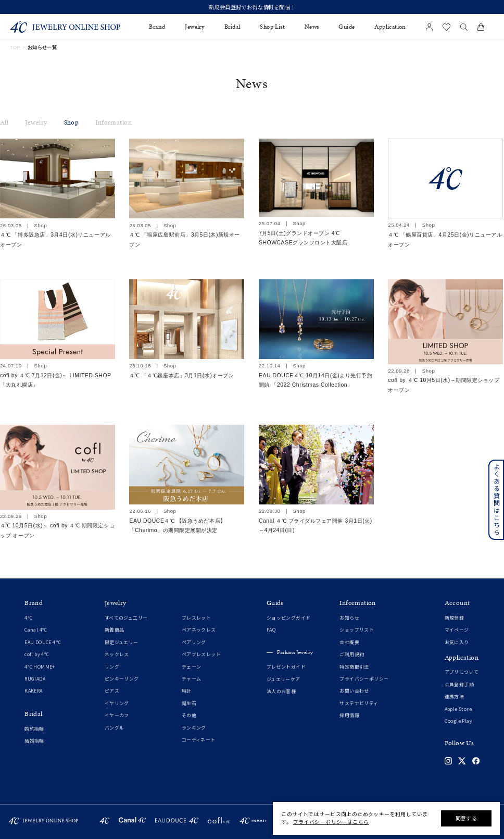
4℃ (28, 618)
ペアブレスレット (201, 655)
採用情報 (349, 715)
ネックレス (117, 655)
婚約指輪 (34, 729)
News (312, 27)
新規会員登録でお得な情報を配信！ (252, 7)
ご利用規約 (352, 655)
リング (112, 667)
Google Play (458, 721)
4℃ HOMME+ (40, 667)
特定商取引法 (354, 667)
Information (113, 122)
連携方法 (455, 697)
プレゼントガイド (286, 667)
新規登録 (455, 618)
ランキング (194, 728)
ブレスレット (196, 618)
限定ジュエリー (122, 643)
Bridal (232, 27)
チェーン (192, 667)
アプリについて (462, 672)
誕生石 (189, 704)
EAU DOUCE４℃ (43, 643)
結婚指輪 (34, 741)
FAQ (271, 630)
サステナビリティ (359, 704)
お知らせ (349, 618)
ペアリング (194, 643)
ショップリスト (357, 630)
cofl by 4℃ (37, 655)
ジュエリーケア (283, 680)
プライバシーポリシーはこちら (331, 822)
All (4, 122)
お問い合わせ (354, 691)
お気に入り (457, 643)
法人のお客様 (281, 692)
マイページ (457, 630)
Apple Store (458, 709)
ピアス (112, 691)
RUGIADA (35, 679)
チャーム (192, 679)
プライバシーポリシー (364, 679)
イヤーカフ (117, 715)
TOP (15, 47)
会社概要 (349, 643)
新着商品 (115, 630)
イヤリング (117, 704)
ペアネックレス (199, 630)
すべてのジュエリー (126, 618)
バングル (115, 728)
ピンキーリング (122, 679)
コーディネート (199, 740)
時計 (187, 691)
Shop (72, 122)
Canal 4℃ (36, 630)
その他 (189, 715)
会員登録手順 (459, 685)
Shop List (272, 27)
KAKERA (33, 691)
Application (390, 27)
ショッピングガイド (289, 618)
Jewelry (36, 122)
